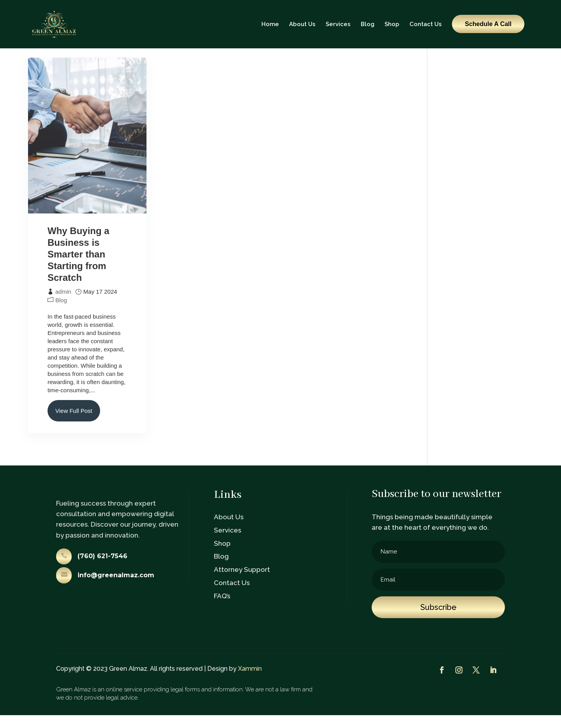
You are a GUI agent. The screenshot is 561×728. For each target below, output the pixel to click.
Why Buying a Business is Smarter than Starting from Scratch (79, 267)
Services (338, 24)
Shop (392, 24)
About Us (302, 24)
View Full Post (74, 424)
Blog (368, 24)
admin (63, 304)
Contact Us (426, 24)
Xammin (250, 681)
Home (270, 24)
